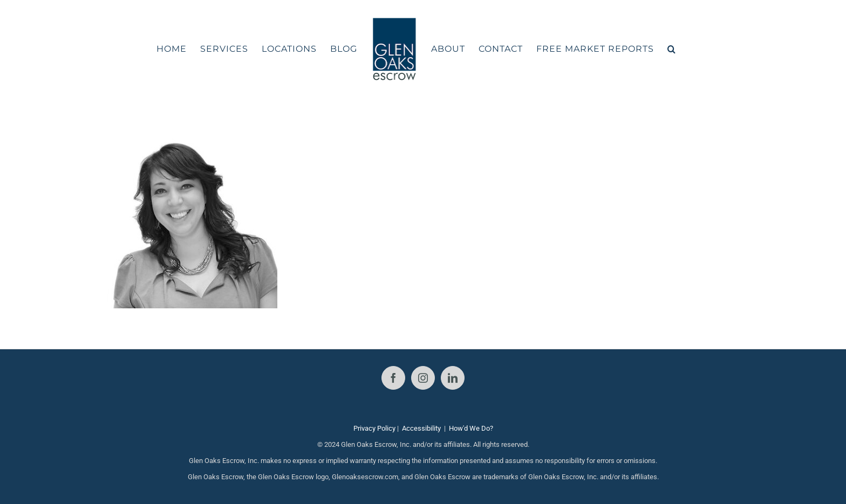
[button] (672, 49)
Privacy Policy (374, 428)
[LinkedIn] (453, 378)
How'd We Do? (471, 428)
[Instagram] (423, 378)
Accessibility (421, 428)
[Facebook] (393, 378)
